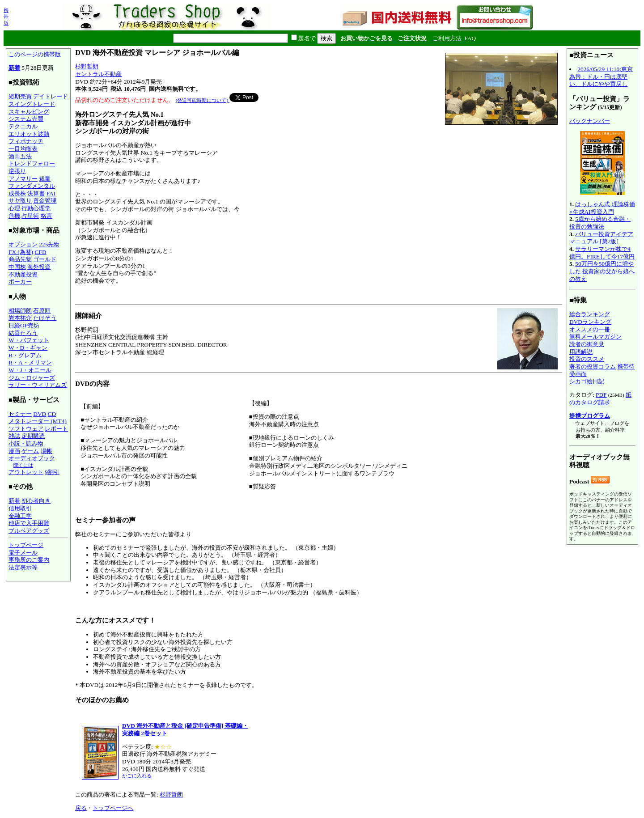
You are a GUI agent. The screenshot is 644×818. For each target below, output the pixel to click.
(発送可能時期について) (203, 100)
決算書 (36, 193)
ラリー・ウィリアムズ (38, 385)
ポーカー (20, 282)
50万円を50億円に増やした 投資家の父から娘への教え (602, 271)
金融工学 (20, 516)
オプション (23, 244)
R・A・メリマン (30, 362)
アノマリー (23, 179)
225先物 (49, 244)
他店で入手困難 (29, 523)
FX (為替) (21, 252)
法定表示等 (23, 567)
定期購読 (33, 436)
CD (52, 414)
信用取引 (20, 508)
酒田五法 (20, 156)
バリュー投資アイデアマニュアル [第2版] (601, 238)
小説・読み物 (26, 443)
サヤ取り (20, 201)
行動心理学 (36, 208)
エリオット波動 (29, 134)
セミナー (20, 414)
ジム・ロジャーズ (32, 378)
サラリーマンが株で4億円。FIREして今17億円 (602, 253)
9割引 (52, 472)
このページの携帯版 (35, 54)
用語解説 (581, 352)
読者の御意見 (587, 344)
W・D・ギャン (28, 348)
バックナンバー (590, 121)
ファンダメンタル (32, 186)
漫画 (14, 451)
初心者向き (36, 501)
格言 (47, 216)
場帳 (47, 451)
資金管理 (45, 201)
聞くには (23, 465)
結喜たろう (23, 333)
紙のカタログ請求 (600, 398)
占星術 (30, 216)
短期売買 (20, 96)
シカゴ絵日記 (587, 381)
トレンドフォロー (32, 163)
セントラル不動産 (98, 74)
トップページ (26, 545)
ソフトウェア (26, 429)
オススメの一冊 (590, 329)
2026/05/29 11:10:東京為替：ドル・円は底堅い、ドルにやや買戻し (601, 76)
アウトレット (26, 472)
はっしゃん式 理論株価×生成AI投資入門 (602, 208)
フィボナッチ (26, 141)
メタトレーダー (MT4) (38, 421)
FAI (51, 193)
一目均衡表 (23, 149)
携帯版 (6, 17)
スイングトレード (32, 104)
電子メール (23, 553)
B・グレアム (25, 355)
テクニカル (23, 126)
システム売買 (26, 119)
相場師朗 (20, 311)
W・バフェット (29, 340)
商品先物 (20, 259)
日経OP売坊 (24, 325)
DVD (40, 414)
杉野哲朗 (87, 66)
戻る (81, 808)
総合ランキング (590, 314)
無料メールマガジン (595, 337)
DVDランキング (590, 322)
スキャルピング (29, 112)
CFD (41, 252)
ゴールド (45, 259)
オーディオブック (32, 458)
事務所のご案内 (29, 560)
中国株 (17, 267)
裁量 (45, 179)
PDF (601, 395)
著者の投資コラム (593, 367)
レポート (56, 429)
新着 (14, 68)
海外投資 (39, 267)
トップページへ (113, 808)
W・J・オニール (30, 370)
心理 (14, 208)
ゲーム (30, 451)
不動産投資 (23, 274)
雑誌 (14, 436)
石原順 (42, 311)
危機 (14, 216)
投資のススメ (587, 359)
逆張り (17, 171)
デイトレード (51, 96)
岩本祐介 (20, 318)
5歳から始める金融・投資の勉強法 (600, 223)
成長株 (17, 193)
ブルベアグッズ (29, 531)
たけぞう (45, 318)
